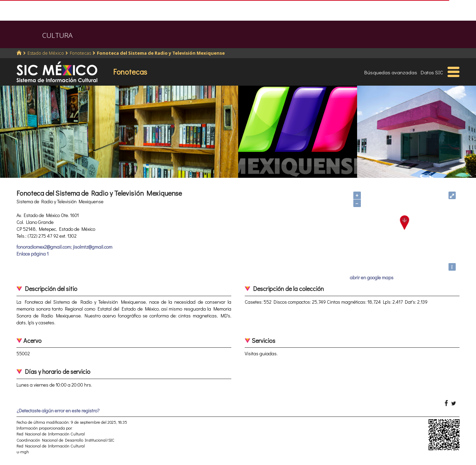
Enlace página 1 (32, 254)
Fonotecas (80, 53)
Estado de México (46, 53)
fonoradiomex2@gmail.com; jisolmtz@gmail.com (64, 247)
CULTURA (57, 35)
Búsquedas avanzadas (391, 72)
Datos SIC (432, 72)
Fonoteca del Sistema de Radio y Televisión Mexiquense (161, 53)
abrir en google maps (372, 277)
